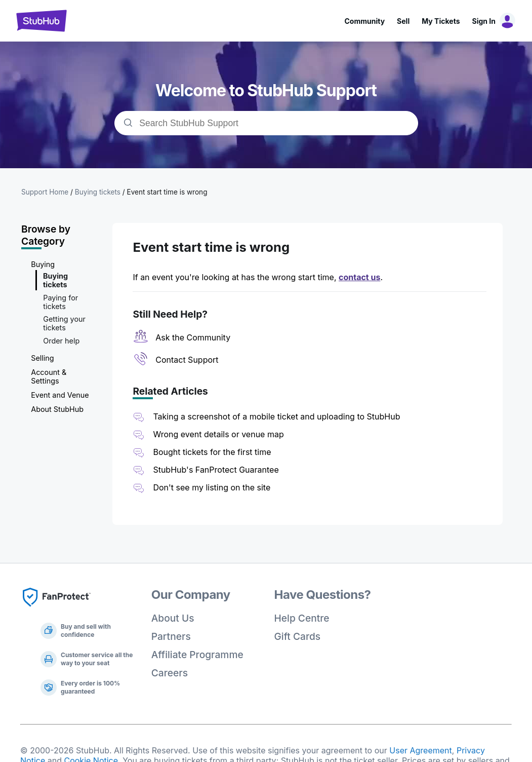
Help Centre (302, 618)
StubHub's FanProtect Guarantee (216, 470)
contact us (359, 277)
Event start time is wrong (167, 192)
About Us (173, 618)
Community (364, 21)
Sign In (484, 21)
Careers (170, 673)
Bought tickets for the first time (212, 452)
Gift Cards (298, 636)
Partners (171, 636)
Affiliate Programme (197, 655)
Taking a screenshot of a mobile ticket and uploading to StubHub (276, 416)
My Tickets (441, 21)
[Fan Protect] (57, 609)
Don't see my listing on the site (212, 487)
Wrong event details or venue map (219, 434)
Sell (403, 21)
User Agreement (421, 750)
